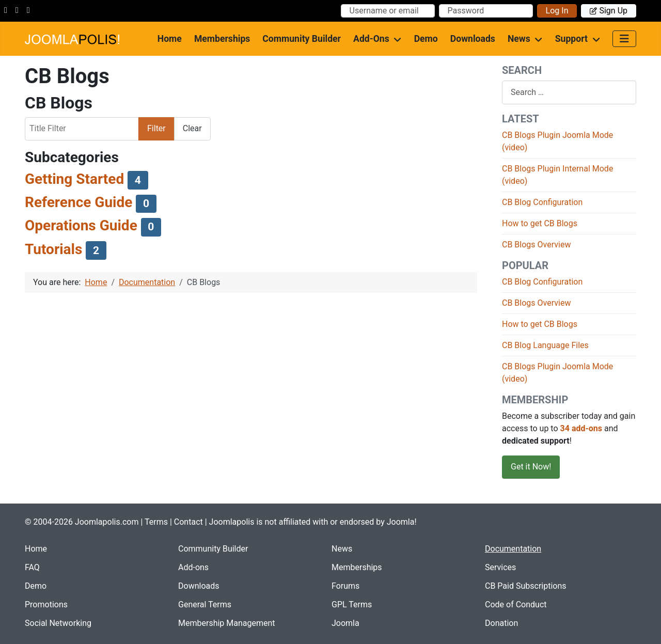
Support (571, 39)
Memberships (222, 39)
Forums (345, 586)
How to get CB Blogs (540, 223)
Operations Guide (81, 225)
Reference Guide (78, 202)
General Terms (205, 604)
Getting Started (74, 179)
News (519, 39)
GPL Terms (352, 604)
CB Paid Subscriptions (526, 586)
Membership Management (227, 623)
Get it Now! (531, 467)
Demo (426, 39)
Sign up (609, 11)
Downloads (473, 39)
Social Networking (58, 623)
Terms (156, 522)
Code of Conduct (516, 604)
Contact (188, 522)
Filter (156, 128)
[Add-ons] (396, 39)
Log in (557, 11)
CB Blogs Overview (536, 245)
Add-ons (371, 39)
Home (170, 39)
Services (500, 567)
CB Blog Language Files (545, 345)
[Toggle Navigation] (624, 39)
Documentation (513, 549)
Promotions (46, 604)
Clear (192, 128)
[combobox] (569, 92)
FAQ (32, 567)
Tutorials (53, 249)
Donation (501, 623)
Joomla (345, 623)
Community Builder (302, 39)
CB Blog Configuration (542, 202)
